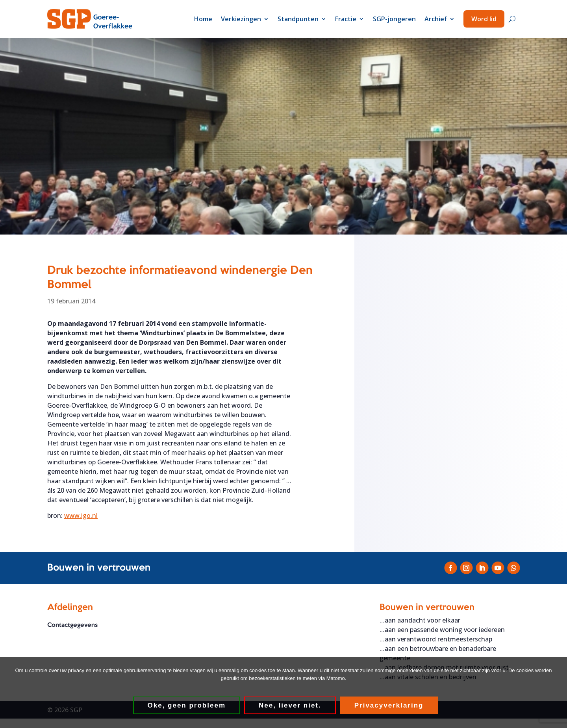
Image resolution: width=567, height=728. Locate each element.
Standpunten (298, 19)
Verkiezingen (241, 19)
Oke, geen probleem (187, 705)
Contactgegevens (72, 625)
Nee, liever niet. (290, 705)
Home (203, 19)
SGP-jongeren (394, 19)
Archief (436, 19)
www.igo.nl (81, 516)
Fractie (346, 19)
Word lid (484, 19)
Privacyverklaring (389, 705)
